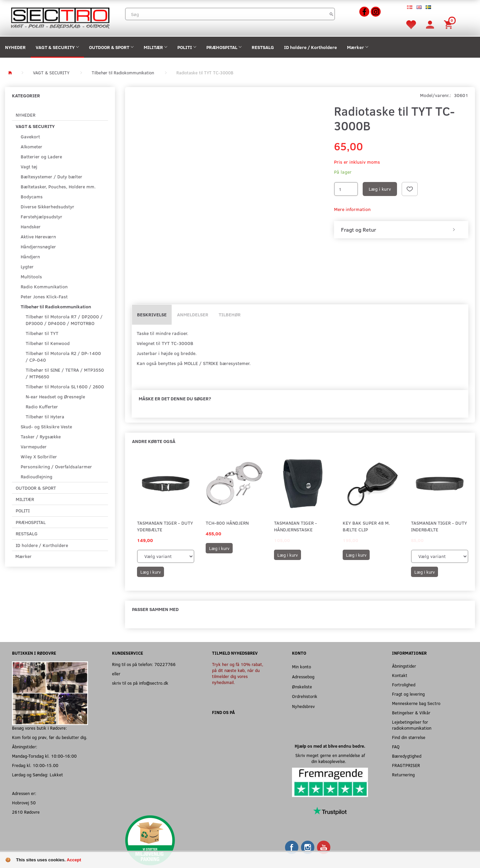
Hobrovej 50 (24, 802)
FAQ (396, 746)
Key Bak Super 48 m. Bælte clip (366, 526)
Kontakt (400, 675)
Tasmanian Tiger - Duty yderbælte (165, 526)
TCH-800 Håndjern (227, 523)
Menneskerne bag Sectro (416, 703)
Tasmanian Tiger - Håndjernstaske (295, 526)
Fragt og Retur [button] (358, 230)
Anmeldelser (193, 314)
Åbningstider (404, 666)
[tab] (401, 230)
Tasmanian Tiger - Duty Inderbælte (439, 526)
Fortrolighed (404, 684)
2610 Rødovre (26, 812)
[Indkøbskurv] (449, 24)
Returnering (403, 774)
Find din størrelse (409, 737)
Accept (74, 860)
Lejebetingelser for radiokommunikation (412, 725)
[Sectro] (60, 17)
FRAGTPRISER (406, 765)
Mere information (352, 209)
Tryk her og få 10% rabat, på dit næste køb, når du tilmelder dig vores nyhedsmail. (238, 673)
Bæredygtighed (407, 756)
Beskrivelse (152, 314)
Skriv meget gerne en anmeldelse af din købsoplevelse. (330, 758)
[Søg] (331, 14)
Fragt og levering (408, 694)
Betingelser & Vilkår (411, 712)
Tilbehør (230, 314)
